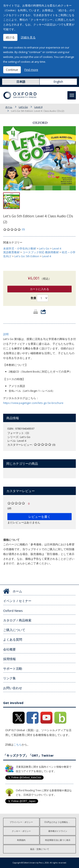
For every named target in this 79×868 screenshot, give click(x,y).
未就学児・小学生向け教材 (20, 248)
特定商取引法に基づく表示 (58, 840)
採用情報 (9, 659)
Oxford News (13, 611)
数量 (33, 298)
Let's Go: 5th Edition (27, 256)
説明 (6, 334)
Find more (31, 70)
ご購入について (14, 630)
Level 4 (38, 107)
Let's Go (23, 107)
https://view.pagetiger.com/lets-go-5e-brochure (33, 403)
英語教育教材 (11, 252)
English (58, 82)
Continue (12, 70)
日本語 (21, 82)
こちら (18, 745)
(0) (23, 229)
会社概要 (9, 649)
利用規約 (21, 840)
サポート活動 (13, 668)
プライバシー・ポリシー (21, 822)
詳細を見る (28, 37)
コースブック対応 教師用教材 (41, 252)
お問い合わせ (13, 688)
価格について (11, 540)
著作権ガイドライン (58, 831)
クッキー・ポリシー (21, 831)
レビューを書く (39, 517)
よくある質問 (13, 639)
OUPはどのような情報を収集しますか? (60, 822)
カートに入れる (39, 289)
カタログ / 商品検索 (17, 620)
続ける (10, 37)
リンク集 (9, 678)
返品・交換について (40, 849)
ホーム (9, 107)
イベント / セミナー (17, 601)
